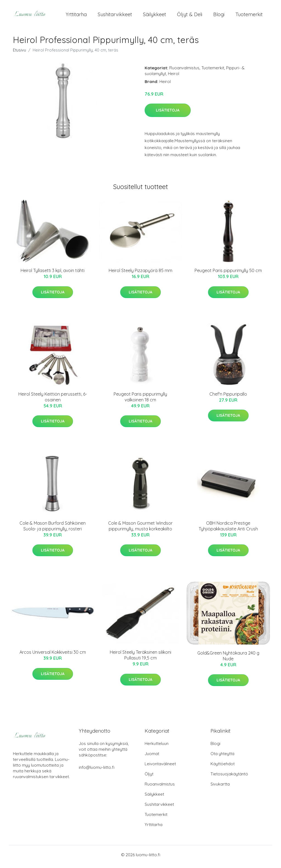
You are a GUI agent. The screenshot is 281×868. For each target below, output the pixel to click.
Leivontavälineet (160, 768)
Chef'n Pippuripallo (228, 398)
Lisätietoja (168, 114)
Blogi (219, 16)
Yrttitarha (76, 16)
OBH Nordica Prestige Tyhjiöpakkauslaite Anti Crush (228, 530)
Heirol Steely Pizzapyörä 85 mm (140, 274)
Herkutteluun (157, 747)
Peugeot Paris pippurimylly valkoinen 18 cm (140, 401)
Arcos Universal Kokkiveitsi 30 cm (53, 656)
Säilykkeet (154, 16)
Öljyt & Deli (190, 16)
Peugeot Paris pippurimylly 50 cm (228, 274)
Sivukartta (220, 788)
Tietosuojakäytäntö (229, 778)
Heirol (174, 77)
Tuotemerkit (249, 16)
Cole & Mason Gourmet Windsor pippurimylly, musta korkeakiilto (140, 530)
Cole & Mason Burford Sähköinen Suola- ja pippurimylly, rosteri (53, 530)
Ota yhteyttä (222, 757)
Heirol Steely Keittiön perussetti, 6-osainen (53, 401)
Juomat (152, 757)
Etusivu (19, 54)
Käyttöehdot (223, 768)
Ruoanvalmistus (184, 72)
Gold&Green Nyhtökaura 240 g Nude (228, 660)
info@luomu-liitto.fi (97, 771)
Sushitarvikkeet (115, 16)
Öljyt (149, 778)
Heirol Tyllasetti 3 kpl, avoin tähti (53, 274)
